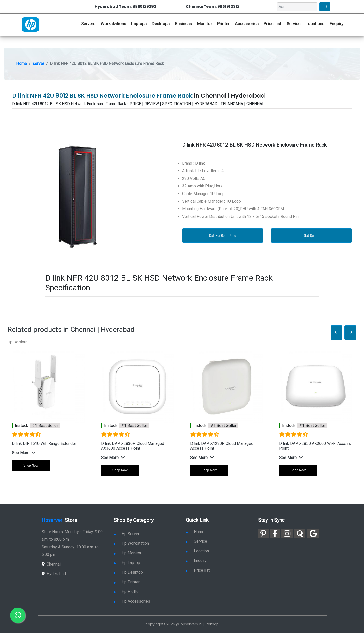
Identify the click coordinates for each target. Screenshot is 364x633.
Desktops (161, 24)
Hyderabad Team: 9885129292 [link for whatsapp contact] (125, 6)
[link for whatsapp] (18, 615)
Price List (273, 24)
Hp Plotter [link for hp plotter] (127, 592)
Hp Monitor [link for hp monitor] (128, 553)
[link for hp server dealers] (30, 24)
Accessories (247, 24)
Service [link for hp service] (293, 24)
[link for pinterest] (263, 534)
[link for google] (313, 534)
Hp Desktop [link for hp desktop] (128, 572)
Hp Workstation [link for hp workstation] (131, 543)
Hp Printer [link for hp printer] (127, 582)
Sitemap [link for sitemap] (211, 624)
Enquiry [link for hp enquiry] (337, 24)
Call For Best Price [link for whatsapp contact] (223, 235)
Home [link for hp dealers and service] (195, 532)
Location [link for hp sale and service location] (197, 551)
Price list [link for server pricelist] (198, 570)
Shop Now (31, 465)
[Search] (297, 7)
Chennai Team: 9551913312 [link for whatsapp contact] (213, 6)
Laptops (139, 24)
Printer (223, 24)
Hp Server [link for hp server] (127, 534)
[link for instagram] (287, 534)
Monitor (205, 24)
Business (183, 24)
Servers (88, 24)
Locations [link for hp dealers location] (315, 24)
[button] (337, 333)
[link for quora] (300, 534)
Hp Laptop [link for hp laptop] (127, 563)
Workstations (113, 24)
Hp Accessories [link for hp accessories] (132, 601)
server (38, 64)
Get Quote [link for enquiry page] (311, 235)
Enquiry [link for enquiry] (196, 561)
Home (22, 64)
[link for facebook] (275, 534)
